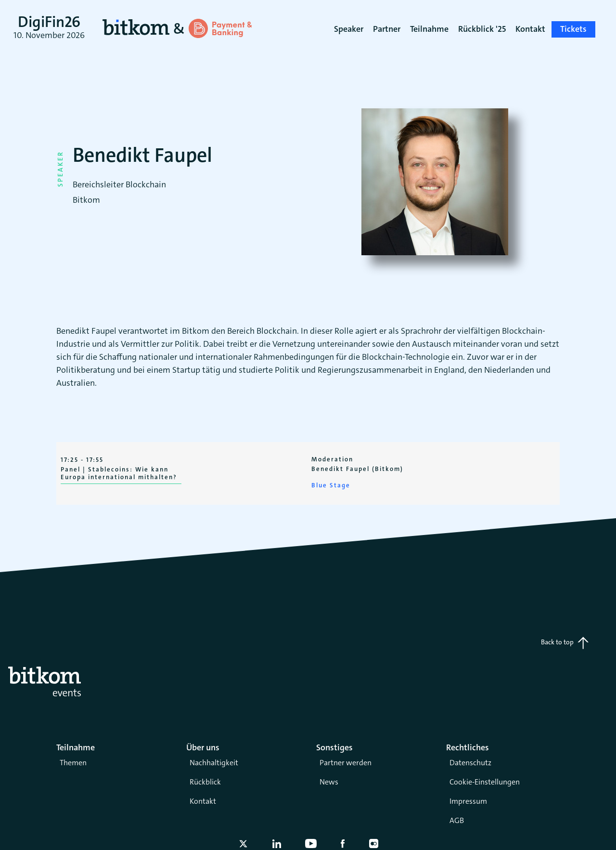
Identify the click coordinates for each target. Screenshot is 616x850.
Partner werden (346, 763)
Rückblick (205, 782)
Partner (387, 29)
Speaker (349, 29)
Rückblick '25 (482, 29)
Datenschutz (470, 763)
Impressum (468, 801)
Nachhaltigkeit (214, 763)
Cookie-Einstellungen (485, 782)
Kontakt (203, 801)
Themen (73, 763)
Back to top (565, 643)
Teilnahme (429, 29)
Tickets (573, 29)
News (329, 782)
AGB (457, 820)
